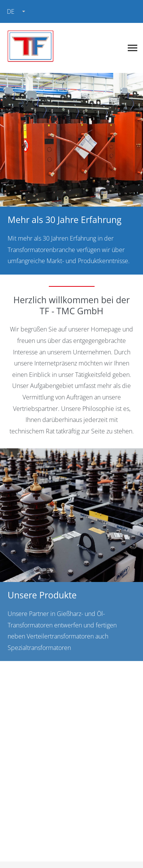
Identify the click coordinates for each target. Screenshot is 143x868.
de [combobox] (11, 11)
